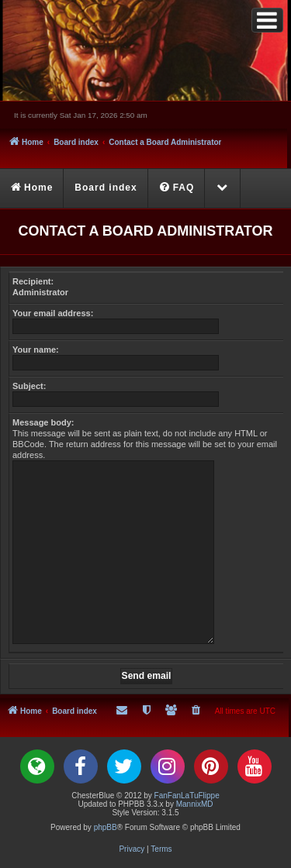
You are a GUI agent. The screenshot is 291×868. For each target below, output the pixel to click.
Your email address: (53, 313)
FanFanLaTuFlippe (187, 796)
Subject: (29, 386)
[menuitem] (177, 188)
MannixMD (195, 804)
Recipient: (33, 281)
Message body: (43, 422)
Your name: (36, 350)
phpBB (106, 827)
